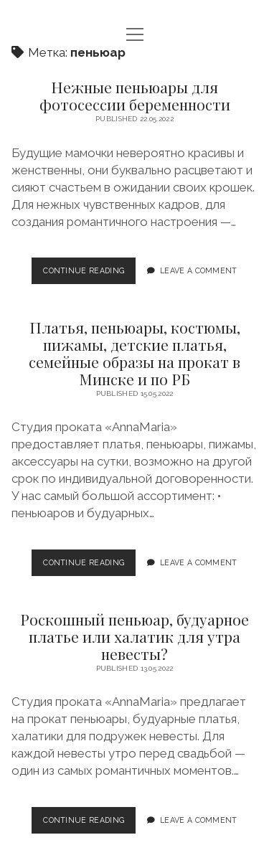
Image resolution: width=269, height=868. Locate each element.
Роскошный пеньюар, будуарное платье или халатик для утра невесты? (134, 636)
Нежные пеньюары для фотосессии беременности (135, 95)
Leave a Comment (199, 270)
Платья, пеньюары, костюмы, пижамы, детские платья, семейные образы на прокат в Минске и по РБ (134, 353)
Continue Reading (88, 274)
